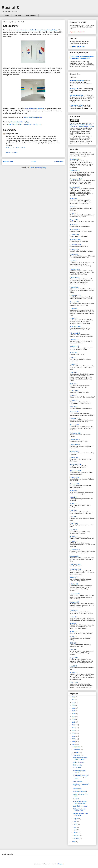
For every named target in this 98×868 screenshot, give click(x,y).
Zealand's (31, 109)
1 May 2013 (73, 650)
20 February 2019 (75, 230)
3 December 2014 (75, 440)
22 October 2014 (74, 451)
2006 (74, 842)
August (76, 819)
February (77, 836)
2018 (74, 714)
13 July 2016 (73, 308)
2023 (74, 700)
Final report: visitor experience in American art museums (82, 57)
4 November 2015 (75, 333)
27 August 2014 (74, 477)
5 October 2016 (74, 287)
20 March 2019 (74, 225)
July (75, 821)
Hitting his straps (78, 762)
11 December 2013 (75, 564)
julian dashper (36, 124)
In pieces (76, 799)
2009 (74, 739)
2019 (74, 711)
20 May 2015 (73, 384)
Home (7, 15)
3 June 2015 (73, 372)
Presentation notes (76, 105)
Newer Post (8, 162)
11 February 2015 (75, 418)
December (77, 747)
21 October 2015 (74, 340)
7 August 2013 (74, 610)
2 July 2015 (73, 358)
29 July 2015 (73, 353)
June (75, 824)
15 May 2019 (73, 213)
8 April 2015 (73, 395)
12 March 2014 (74, 541)
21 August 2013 (74, 602)
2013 (74, 728)
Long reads (18, 15)
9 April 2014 (73, 530)
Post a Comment (12, 152)
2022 (74, 702)
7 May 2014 (73, 517)
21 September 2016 (75, 295)
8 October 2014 (74, 458)
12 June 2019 (73, 207)
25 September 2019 (76, 179)
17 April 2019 (74, 220)
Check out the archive (77, 46)
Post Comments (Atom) (38, 168)
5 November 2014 (75, 445)
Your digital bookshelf (80, 792)
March (76, 833)
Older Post (59, 162)
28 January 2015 (74, 425)
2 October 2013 (74, 584)
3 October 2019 (75, 171)
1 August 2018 (74, 254)
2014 (74, 725)
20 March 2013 (74, 673)
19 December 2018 (75, 240)
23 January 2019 (74, 235)
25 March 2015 (74, 400)
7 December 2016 (75, 269)
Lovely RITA (77, 768)
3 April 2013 (73, 666)
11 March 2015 (74, 407)
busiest (37, 109)
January (76, 838)
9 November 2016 (75, 277)
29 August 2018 (74, 249)
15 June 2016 (73, 318)
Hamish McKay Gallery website (33, 117)
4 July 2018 (73, 261)
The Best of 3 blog (75, 123)
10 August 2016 (74, 302)
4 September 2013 (75, 594)
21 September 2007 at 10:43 (16, 148)
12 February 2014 (75, 550)
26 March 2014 (74, 536)
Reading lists (74, 89)
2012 (74, 730)
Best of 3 (10, 8)
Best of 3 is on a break (80, 806)
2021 (74, 705)
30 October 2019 (75, 159)
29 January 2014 (74, 556)
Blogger (61, 864)
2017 (74, 716)
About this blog (31, 15)
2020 (74, 708)
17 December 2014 (75, 433)
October (76, 752)
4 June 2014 (73, 510)
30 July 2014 (73, 491)
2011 (74, 733)
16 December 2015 (75, 327)
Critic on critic (77, 765)
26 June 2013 (73, 632)
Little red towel (78, 781)
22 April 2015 (74, 390)
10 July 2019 (73, 199)
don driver (12, 124)
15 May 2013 (73, 643)
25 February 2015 (75, 412)
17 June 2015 (73, 364)
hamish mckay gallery (24, 124)
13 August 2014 (74, 484)
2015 (74, 722)
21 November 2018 (75, 245)
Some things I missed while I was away (80, 802)
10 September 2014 (75, 471)
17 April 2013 (74, 658)
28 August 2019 (75, 187)
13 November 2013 (75, 569)
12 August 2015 (74, 346)
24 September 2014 (75, 464)
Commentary (77, 789)
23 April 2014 (74, 523)
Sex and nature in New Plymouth (80, 814)
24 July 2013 (73, 617)
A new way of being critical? (79, 771)
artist (42, 109)
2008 (74, 742)
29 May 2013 (73, 636)
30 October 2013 (74, 577)
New (26, 109)
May (75, 827)
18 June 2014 (73, 504)
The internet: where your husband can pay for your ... (81, 777)
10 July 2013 (73, 623)
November (77, 750)
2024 (74, 697)
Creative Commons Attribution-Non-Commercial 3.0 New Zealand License (82, 126)
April (75, 830)
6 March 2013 (74, 682)
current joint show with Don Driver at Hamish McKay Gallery (37, 30)
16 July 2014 (73, 497)
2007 (74, 744)
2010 (74, 736)
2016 (74, 719)
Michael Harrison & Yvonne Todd (79, 810)
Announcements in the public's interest (80, 759)
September (77, 755)
